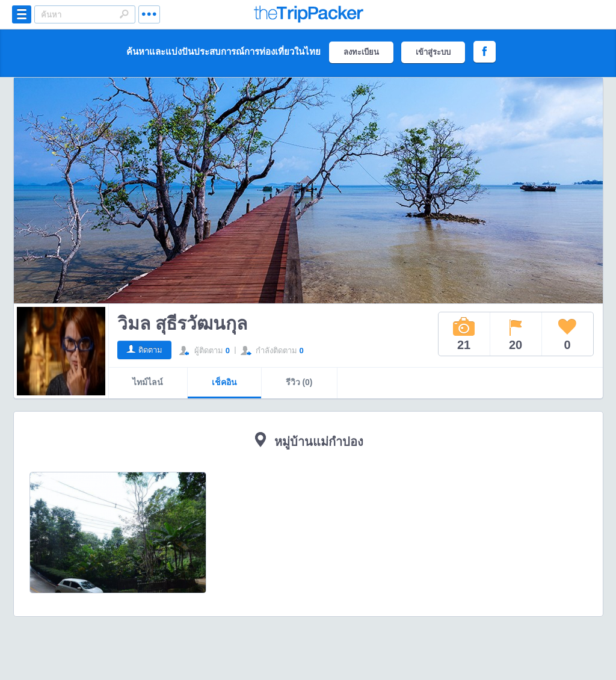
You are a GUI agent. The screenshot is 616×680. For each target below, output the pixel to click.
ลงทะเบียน (361, 52)
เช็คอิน (224, 382)
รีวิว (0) (299, 382)
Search (124, 14)
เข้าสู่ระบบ (433, 52)
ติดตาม (150, 350)
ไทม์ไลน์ (148, 382)
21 (464, 334)
